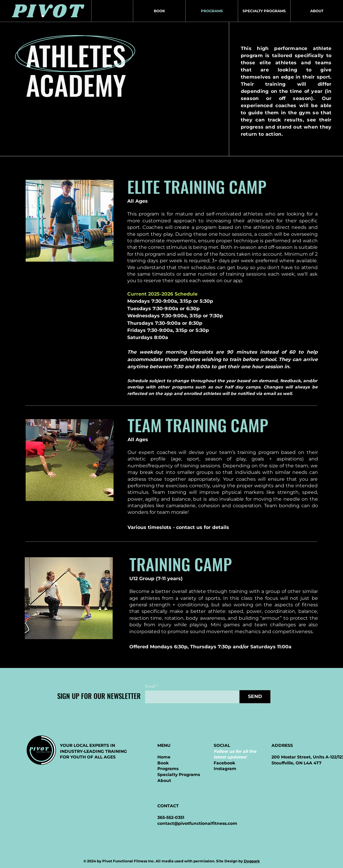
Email (150, 686)
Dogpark (252, 861)
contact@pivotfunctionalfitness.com (197, 823)
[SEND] (255, 697)
